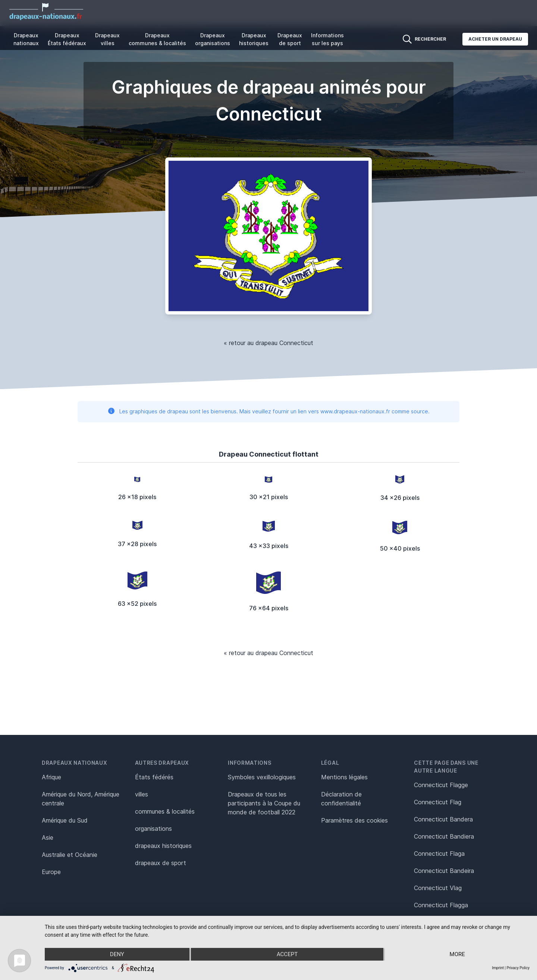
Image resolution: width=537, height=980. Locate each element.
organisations (153, 829)
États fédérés (154, 777)
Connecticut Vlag (438, 888)
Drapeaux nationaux (26, 39)
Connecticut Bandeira (444, 871)
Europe (51, 872)
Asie (48, 837)
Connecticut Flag (438, 802)
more (457, 954)
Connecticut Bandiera (444, 836)
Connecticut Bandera (443, 819)
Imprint (498, 968)
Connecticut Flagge (441, 785)
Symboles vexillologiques (262, 777)
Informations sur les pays (327, 39)
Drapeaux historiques (254, 39)
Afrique (51, 777)
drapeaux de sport (161, 863)
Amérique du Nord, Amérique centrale (81, 799)
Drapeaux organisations (213, 39)
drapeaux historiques (163, 846)
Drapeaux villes (107, 39)
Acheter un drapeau (495, 39)
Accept (287, 954)
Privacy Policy (518, 968)
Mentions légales (344, 777)
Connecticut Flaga (439, 854)
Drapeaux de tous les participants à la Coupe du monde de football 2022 (264, 803)
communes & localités (165, 811)
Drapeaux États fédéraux (67, 39)
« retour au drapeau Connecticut (268, 343)
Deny (117, 954)
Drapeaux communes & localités (157, 39)
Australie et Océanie (70, 855)
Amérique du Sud (65, 820)
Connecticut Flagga (441, 905)
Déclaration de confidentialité (341, 799)
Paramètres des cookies (354, 820)
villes (142, 794)
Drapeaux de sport (290, 39)
